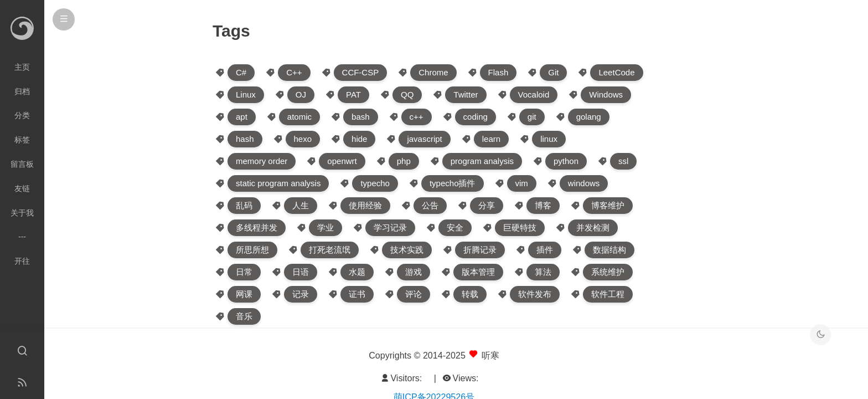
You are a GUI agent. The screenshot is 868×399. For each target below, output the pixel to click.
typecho (375, 183)
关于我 (22, 213)
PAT (353, 94)
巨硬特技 (520, 227)
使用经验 (365, 205)
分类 (22, 115)
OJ (301, 94)
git (532, 117)
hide (359, 139)
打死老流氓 (330, 250)
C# (241, 72)
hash (245, 139)
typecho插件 (453, 183)
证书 (357, 294)
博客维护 (608, 205)
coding (476, 117)
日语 (301, 272)
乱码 (244, 205)
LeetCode (616, 72)
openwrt (342, 161)
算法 (543, 272)
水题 (357, 272)
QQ (407, 94)
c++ (417, 117)
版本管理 (478, 272)
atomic (299, 117)
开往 (22, 261)
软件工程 (608, 294)
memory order (262, 161)
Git (553, 72)
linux (549, 139)
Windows (606, 94)
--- (22, 237)
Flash (498, 72)
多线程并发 (257, 227)
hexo (303, 139)
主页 (22, 67)
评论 (414, 294)
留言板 (22, 164)
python (566, 161)
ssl (623, 161)
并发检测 (593, 227)
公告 (430, 205)
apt (242, 117)
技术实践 (407, 250)
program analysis (482, 161)
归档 (22, 91)
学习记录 (390, 227)
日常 (244, 272)
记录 (301, 294)
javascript (424, 139)
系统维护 (608, 272)
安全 (455, 227)
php (404, 161)
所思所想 (252, 250)
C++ (294, 72)
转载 (470, 294)
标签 (22, 140)
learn (491, 139)
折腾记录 (480, 250)
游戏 (414, 272)
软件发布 (535, 294)
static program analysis (278, 183)
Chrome (433, 72)
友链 (22, 188)
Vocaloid (534, 94)
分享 (487, 205)
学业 (325, 227)
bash (361, 117)
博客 (543, 205)
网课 (244, 294)
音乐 (244, 316)
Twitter (466, 94)
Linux (246, 94)
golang (589, 117)
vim (522, 183)
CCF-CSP (361, 72)
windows (584, 183)
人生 (301, 205)
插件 (545, 250)
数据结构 (609, 250)
